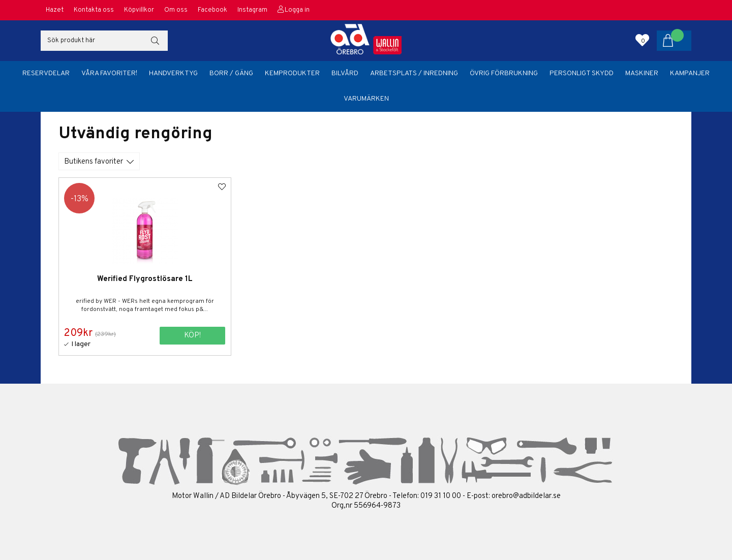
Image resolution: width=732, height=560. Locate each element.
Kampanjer (690, 73)
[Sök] (104, 41)
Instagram (252, 10)
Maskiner (642, 73)
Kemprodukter (292, 73)
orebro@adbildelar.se (526, 496)
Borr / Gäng (231, 73)
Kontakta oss (94, 10)
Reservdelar (46, 73)
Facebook (212, 10)
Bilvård (345, 73)
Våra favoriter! (109, 73)
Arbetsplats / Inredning (414, 73)
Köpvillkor (139, 10)
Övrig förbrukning (504, 73)
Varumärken (366, 99)
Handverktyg (173, 73)
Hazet (55, 10)
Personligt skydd (582, 73)
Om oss (176, 10)
